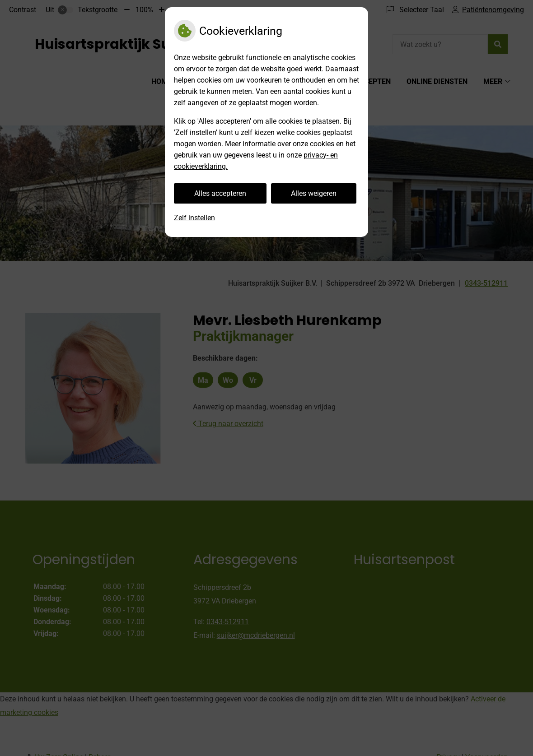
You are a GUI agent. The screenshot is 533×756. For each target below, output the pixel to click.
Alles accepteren (220, 193)
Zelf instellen (194, 218)
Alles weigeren (314, 193)
